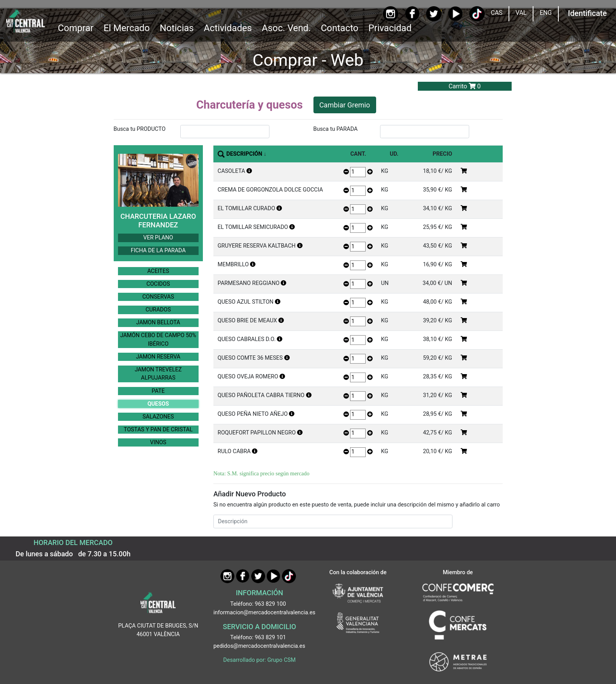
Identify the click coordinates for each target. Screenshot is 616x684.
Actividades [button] (228, 28)
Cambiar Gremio (345, 105)
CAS (496, 13)
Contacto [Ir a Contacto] (340, 28)
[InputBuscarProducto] (225, 132)
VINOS (158, 442)
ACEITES (158, 271)
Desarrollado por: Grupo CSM (259, 660)
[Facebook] (412, 14)
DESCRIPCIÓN (244, 154)
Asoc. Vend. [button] (286, 28)
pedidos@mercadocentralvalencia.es (259, 646)
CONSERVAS (158, 297)
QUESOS (158, 404)
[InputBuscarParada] (425, 132)
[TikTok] (477, 14)
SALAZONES (158, 417)
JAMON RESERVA (158, 357)
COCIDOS (158, 284)
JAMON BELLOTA (158, 323)
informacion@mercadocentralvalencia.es (264, 613)
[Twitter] (434, 14)
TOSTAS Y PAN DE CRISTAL (158, 430)
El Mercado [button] (127, 28)
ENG (546, 13)
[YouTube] (455, 14)
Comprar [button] (76, 28)
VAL (521, 13)
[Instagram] (390, 14)
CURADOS (158, 310)
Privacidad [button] (390, 28)
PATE (158, 391)
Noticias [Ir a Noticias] (177, 28)
